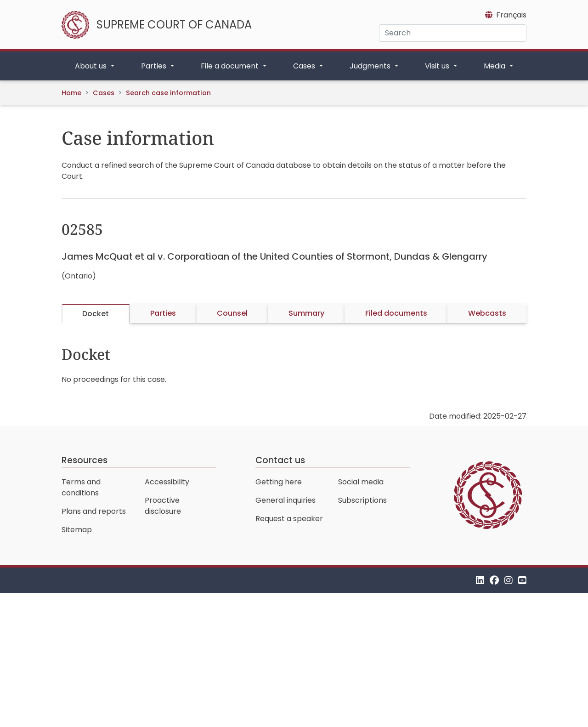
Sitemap (77, 530)
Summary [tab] (306, 313)
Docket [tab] (96, 314)
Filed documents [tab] (396, 313)
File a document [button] (231, 66)
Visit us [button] (438, 66)
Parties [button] (155, 66)
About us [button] (92, 66)
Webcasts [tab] (487, 313)
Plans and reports (94, 511)
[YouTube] (522, 580)
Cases (104, 93)
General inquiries (286, 500)
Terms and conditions (81, 487)
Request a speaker (289, 519)
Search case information (168, 93)
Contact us (280, 460)
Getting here (279, 482)
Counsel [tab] (232, 313)
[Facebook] (494, 580)
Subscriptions (362, 500)
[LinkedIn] (480, 580)
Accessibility (167, 482)
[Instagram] (509, 580)
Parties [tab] (163, 313)
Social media (361, 482)
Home (71, 93)
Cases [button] (305, 66)
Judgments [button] (371, 66)
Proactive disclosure (163, 506)
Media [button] (495, 66)
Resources (85, 460)
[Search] (453, 33)
